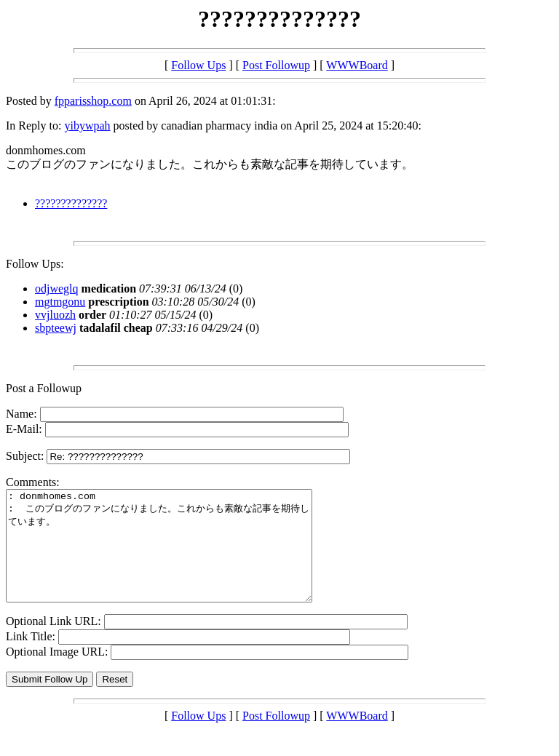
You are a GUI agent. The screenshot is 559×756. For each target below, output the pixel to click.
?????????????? (71, 203)
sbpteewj (56, 328)
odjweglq (57, 289)
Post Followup (276, 65)
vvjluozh (55, 315)
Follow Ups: (35, 264)
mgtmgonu (60, 302)
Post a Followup (44, 388)
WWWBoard (357, 65)
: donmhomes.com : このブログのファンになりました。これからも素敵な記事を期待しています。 (177, 557)
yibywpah (87, 126)
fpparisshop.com (93, 101)
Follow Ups (198, 65)
